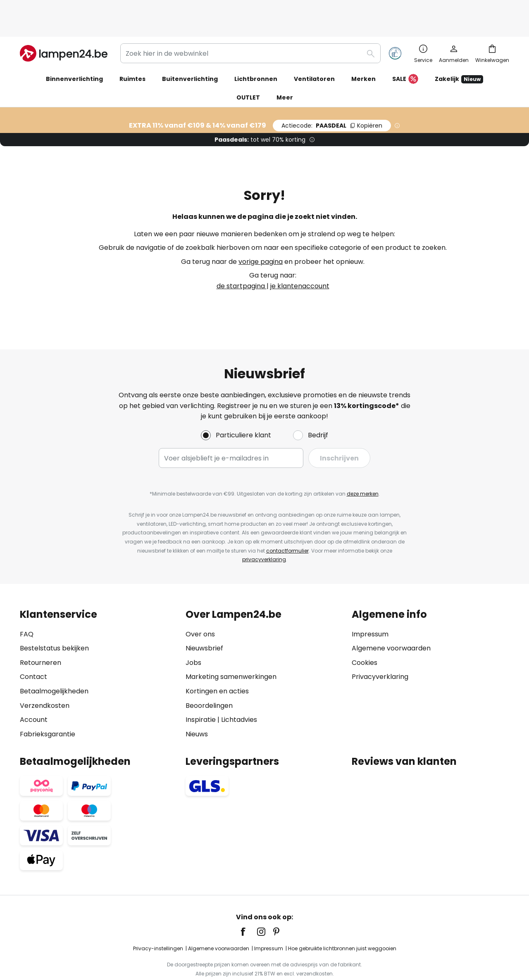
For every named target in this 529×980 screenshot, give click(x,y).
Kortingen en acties (217, 664)
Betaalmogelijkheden (54, 664)
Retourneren (41, 636)
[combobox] (250, 26)
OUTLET (248, 71)
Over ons (200, 607)
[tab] (99, 647)
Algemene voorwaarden (391, 621)
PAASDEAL (332, 99)
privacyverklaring (264, 533)
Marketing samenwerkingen (231, 650)
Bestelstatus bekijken (54, 621)
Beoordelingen (209, 679)
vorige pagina (261, 235)
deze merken (363, 467)
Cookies (365, 636)
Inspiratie (201, 693)
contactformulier (287, 524)
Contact (33, 650)
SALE (405, 52)
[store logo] (64, 26)
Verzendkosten (45, 679)
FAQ (27, 607)
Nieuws (197, 707)
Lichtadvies (239, 693)
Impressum (370, 607)
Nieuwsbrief (204, 621)
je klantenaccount (300, 259)
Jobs (193, 636)
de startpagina (242, 259)
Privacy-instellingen (158, 922)
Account (34, 693)
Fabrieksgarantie (48, 707)
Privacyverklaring (380, 650)
